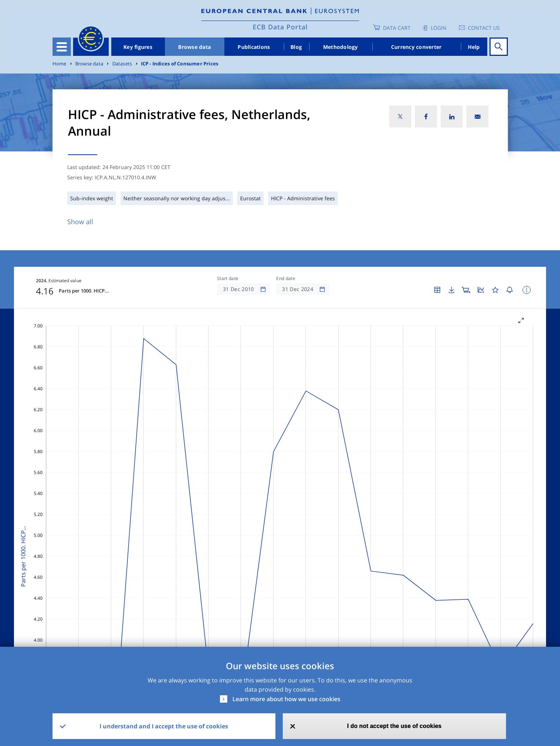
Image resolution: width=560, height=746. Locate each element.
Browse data (194, 47)
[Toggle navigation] (62, 47)
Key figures (138, 47)
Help (474, 47)
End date (286, 279)
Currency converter (416, 47)
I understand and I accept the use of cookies (164, 726)
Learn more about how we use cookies (286, 699)
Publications (254, 47)
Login (439, 28)
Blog (296, 47)
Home (59, 64)
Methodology (341, 47)
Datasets (122, 64)
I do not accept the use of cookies (394, 726)
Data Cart (397, 28)
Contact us (484, 28)
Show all (80, 222)
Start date (228, 279)
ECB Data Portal (280, 27)
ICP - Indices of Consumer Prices (180, 64)
